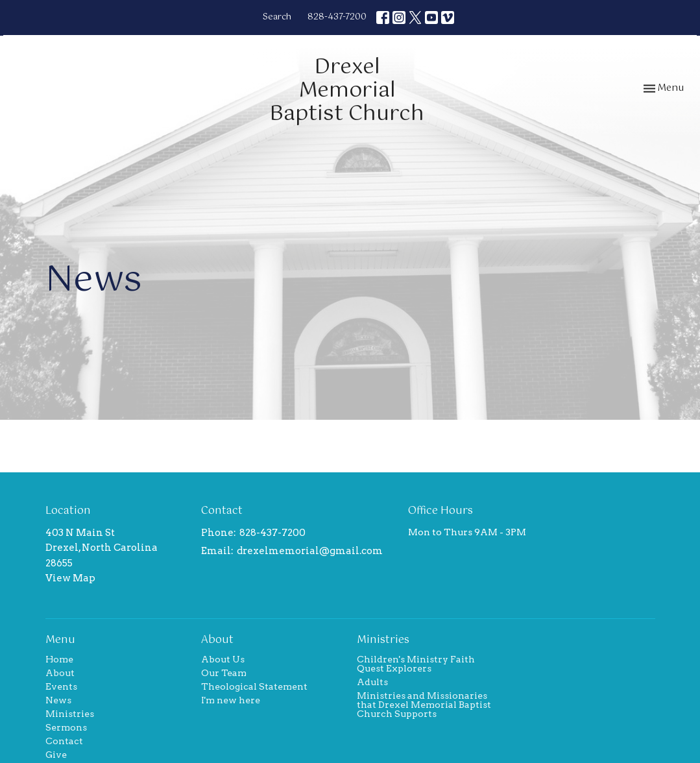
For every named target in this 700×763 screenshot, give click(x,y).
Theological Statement (254, 686)
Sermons (66, 727)
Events (61, 686)
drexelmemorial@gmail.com (310, 551)
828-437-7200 (337, 17)
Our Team (224, 673)
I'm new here (231, 700)
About (60, 673)
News (58, 700)
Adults (372, 682)
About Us (223, 659)
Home (59, 659)
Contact (64, 741)
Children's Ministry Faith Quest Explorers (416, 664)
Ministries (70, 714)
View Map (70, 578)
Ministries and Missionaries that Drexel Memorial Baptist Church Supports (424, 705)
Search (277, 17)
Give (56, 755)
